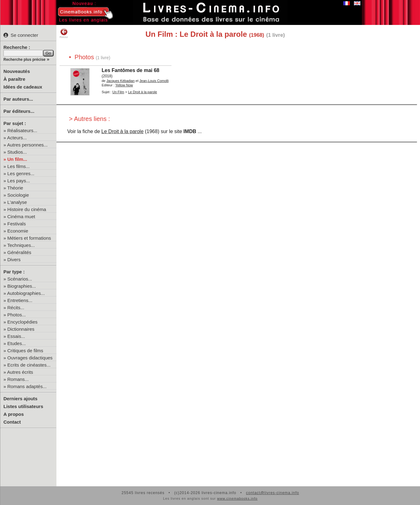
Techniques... (21, 245)
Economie (18, 231)
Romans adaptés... (27, 386)
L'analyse (17, 202)
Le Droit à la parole (122, 131)
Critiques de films (25, 351)
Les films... (19, 166)
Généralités (19, 252)
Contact (12, 422)
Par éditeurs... (19, 111)
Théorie (15, 188)
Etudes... (17, 343)
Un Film (118, 92)
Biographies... (22, 286)
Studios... (17, 152)
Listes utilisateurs (23, 406)
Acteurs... (17, 138)
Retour (64, 33)
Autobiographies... (26, 293)
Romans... (18, 379)
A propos (14, 414)
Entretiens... (20, 300)
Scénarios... (20, 279)
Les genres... (21, 173)
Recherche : (17, 47)
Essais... (16, 336)
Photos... (17, 315)
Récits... (16, 308)
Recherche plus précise (24, 60)
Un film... (17, 159)
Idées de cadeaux (23, 87)
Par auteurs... (18, 99)
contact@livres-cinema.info (273, 493)
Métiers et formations (29, 238)
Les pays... (19, 181)
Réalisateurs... (22, 130)
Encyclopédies (23, 322)
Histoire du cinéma (27, 209)
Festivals (17, 224)
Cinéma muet (21, 216)
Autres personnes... (27, 145)
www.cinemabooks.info (237, 498)
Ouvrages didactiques (30, 358)
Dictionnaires (21, 329)
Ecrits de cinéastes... (29, 365)
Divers (14, 260)
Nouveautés (17, 71)
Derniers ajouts (20, 399)
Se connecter (21, 35)
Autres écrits (20, 372)
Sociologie (18, 195)
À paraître (14, 79)
